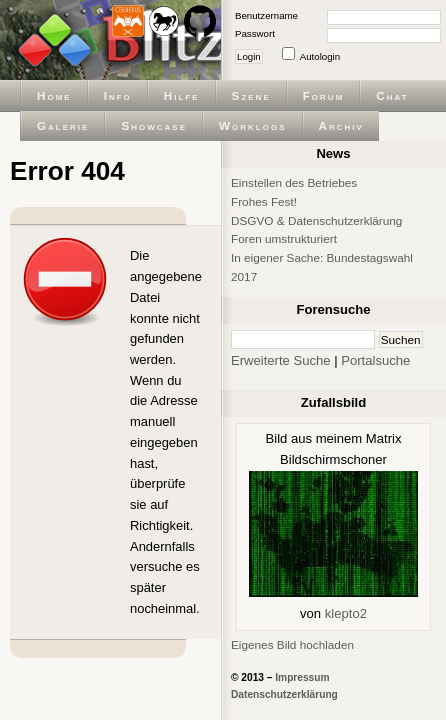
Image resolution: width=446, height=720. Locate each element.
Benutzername (266, 15)
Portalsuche (375, 360)
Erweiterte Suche (281, 360)
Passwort (255, 33)
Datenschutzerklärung (284, 694)
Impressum (302, 677)
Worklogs (252, 125)
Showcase (154, 125)
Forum (324, 95)
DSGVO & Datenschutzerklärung (316, 220)
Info (118, 95)
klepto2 (346, 613)
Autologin (320, 56)
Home (54, 95)
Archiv (341, 125)
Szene (251, 95)
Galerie (63, 125)
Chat (392, 95)
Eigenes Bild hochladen (292, 644)
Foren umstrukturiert (284, 238)
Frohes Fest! (264, 201)
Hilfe (182, 95)
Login (249, 56)
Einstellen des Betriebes (294, 182)
